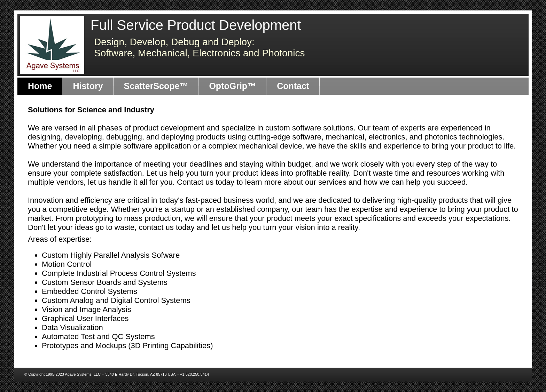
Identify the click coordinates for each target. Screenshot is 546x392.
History (88, 86)
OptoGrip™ (232, 86)
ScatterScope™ (156, 86)
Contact (293, 86)
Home (40, 86)
